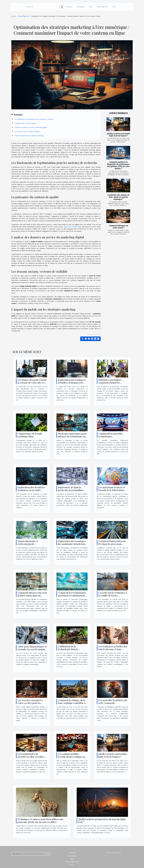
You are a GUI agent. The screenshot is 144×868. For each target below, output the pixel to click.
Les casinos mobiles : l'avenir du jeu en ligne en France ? (71, 757)
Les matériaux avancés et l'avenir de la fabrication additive (112, 490)
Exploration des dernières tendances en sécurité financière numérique (31, 490)
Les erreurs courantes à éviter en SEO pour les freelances (30, 703)
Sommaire (18, 115)
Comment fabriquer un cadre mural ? (118, 227)
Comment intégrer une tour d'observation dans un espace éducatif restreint (32, 595)
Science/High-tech (102, 7)
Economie (69, 7)
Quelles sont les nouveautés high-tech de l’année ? (118, 135)
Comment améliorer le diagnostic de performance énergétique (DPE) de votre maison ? (118, 165)
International (81, 7)
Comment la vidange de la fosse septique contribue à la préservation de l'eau (72, 703)
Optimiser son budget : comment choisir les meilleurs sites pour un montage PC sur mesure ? (112, 384)
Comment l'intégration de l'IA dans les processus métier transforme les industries (112, 545)
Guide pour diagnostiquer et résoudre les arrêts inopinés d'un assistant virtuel (32, 649)
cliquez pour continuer (70, 227)
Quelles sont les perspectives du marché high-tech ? (102, 821)
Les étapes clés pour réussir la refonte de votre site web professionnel (32, 383)
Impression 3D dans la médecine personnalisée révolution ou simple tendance (71, 491)
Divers (114, 7)
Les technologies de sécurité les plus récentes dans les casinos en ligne (31, 757)
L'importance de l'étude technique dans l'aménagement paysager (31, 436)
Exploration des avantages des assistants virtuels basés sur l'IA (72, 544)
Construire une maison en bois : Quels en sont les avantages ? (118, 197)
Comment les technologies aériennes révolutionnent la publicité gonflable (72, 595)
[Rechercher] (42, 7)
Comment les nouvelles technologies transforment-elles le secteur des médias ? (111, 438)
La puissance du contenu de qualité (25, 123)
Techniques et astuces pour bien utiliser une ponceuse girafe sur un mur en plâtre (40, 821)
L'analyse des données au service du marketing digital (31, 127)
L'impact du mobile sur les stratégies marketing (29, 136)
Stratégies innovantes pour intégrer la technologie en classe (72, 436)
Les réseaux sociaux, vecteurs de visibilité (27, 132)
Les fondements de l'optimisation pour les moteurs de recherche (34, 119)
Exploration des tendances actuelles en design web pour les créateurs (72, 383)
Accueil (14, 16)
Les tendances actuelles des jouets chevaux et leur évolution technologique (113, 649)
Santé (90, 7)
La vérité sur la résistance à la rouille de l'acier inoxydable (113, 595)
